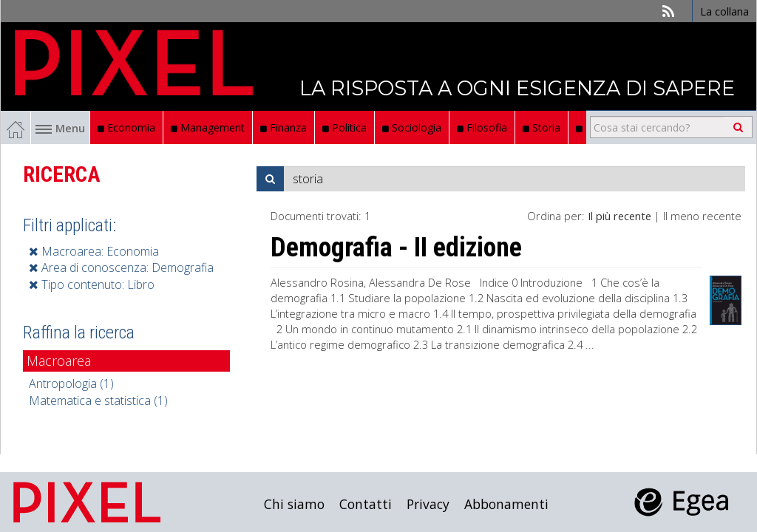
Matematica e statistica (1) (98, 400)
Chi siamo (294, 504)
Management (208, 127)
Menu (60, 128)
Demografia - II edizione (396, 248)
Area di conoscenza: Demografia (121, 267)
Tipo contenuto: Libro (92, 284)
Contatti (366, 504)
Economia (126, 127)
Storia (542, 127)
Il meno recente (702, 216)
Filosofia (482, 127)
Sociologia (412, 127)
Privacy (428, 504)
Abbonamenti (506, 504)
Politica (344, 127)
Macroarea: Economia (94, 251)
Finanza (284, 127)
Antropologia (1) (71, 383)
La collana (724, 11)
